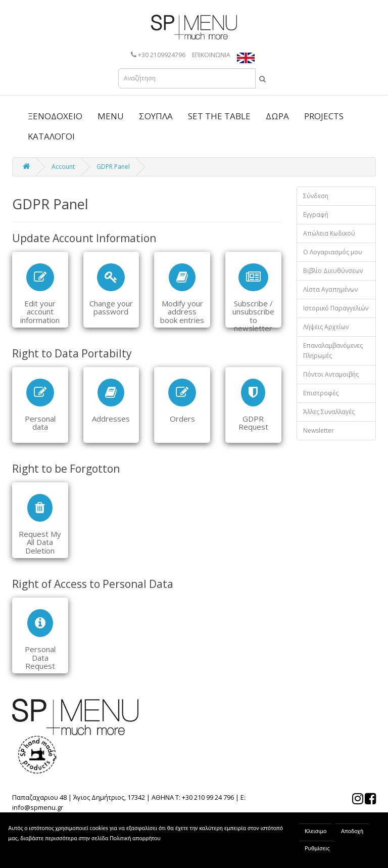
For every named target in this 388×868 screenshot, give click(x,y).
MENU (111, 116)
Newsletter (319, 430)
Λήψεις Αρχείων (326, 327)
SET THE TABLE (219, 116)
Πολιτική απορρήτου (135, 838)
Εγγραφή (316, 215)
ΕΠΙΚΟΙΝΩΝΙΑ (211, 55)
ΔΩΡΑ (277, 116)
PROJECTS (324, 116)
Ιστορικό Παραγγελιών (336, 308)
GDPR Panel (113, 167)
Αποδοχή (352, 831)
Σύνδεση (316, 196)
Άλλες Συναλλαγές (329, 412)
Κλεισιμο (316, 831)
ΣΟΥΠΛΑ (156, 116)
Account (63, 167)
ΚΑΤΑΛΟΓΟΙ (51, 136)
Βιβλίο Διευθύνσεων (333, 271)
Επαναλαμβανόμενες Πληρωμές (333, 351)
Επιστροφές (321, 393)
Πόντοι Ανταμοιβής (331, 374)
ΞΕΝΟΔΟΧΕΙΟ (55, 116)
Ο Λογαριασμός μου (333, 252)
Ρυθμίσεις (317, 848)
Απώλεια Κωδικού (329, 233)
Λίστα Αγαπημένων (330, 289)
